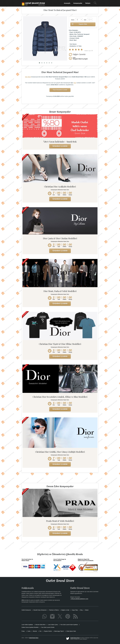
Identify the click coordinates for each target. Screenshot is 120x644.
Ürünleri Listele (60, 146)
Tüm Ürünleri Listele (60, 90)
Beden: (73, 20)
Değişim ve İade (65, 610)
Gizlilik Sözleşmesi (26, 610)
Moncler (35, 631)
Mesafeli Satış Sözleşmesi (40, 610)
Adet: (85, 20)
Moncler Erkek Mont (40, 625)
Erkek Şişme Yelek (71, 631)
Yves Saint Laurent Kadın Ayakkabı (69, 625)
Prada (23, 631)
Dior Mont (28, 77)
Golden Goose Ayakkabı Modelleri (30, 627)
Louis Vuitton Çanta (53, 625)
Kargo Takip (75, 610)
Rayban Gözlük (48, 631)
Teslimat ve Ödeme (54, 610)
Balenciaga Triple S (59, 631)
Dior (75, 83)
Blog (81, 610)
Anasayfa (67, 3)
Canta (29, 631)
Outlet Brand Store (75, 638)
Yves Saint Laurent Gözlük (48, 627)
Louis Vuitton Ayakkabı (27, 625)
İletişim (88, 3)
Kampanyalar (78, 3)
